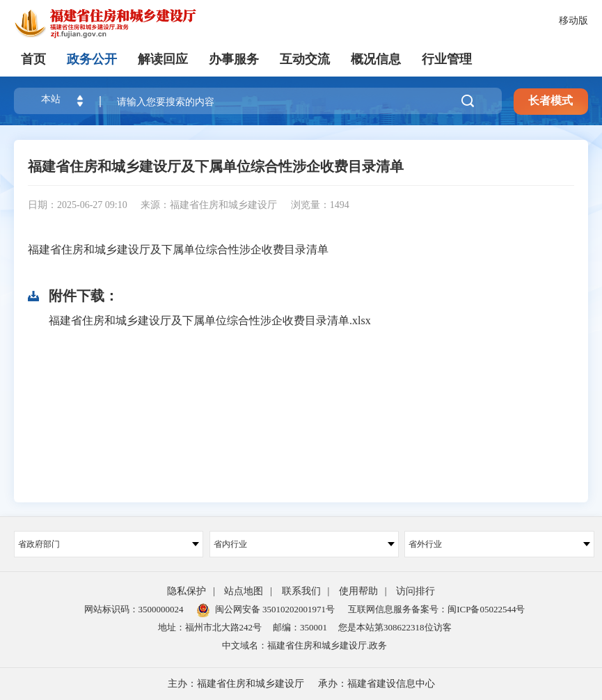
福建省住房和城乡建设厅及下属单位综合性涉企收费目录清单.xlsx (210, 320)
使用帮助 (358, 591)
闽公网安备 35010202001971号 (266, 609)
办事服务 (234, 59)
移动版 (573, 21)
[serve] (118, 24)
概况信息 (376, 59)
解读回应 (163, 59)
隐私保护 (187, 591)
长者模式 (550, 101)
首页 (33, 59)
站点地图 (244, 591)
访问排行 (415, 591)
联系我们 (301, 591)
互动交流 (305, 59)
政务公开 (92, 59)
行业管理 (447, 59)
